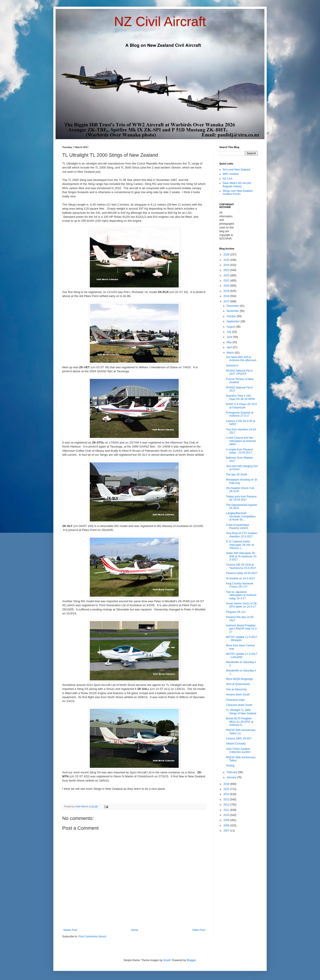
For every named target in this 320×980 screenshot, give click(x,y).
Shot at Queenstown (238, 684)
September (234, 321)
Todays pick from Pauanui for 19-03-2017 (241, 498)
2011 (227, 810)
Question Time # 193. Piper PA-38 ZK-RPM (240, 397)
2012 (227, 805)
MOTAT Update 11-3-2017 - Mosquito (242, 639)
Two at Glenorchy (236, 689)
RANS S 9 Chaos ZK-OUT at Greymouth (242, 406)
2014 (227, 794)
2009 (227, 820)
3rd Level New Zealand (236, 170)
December (233, 306)
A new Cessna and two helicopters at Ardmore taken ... (241, 441)
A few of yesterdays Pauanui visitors (238, 527)
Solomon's (232, 366)
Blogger (191, 960)
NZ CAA (228, 179)
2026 (227, 255)
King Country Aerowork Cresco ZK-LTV (240, 585)
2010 (227, 815)
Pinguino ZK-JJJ (236, 612)
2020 (227, 286)
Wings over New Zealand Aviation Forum (238, 192)
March (231, 353)
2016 (227, 784)
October (232, 316)
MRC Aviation (231, 174)
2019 (227, 291)
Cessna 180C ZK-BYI (239, 738)
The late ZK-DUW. (237, 475)
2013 (227, 800)
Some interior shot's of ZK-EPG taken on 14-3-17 (242, 605)
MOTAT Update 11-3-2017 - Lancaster (242, 655)
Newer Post (70, 930)
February (232, 772)
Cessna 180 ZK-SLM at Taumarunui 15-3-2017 (241, 566)
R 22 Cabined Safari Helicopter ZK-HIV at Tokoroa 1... (240, 545)
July (229, 332)
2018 (227, 296)
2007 (227, 831)
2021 (227, 281)
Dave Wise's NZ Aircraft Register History (237, 185)
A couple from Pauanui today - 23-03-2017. (239, 451)
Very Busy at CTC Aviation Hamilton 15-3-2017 (242, 535)
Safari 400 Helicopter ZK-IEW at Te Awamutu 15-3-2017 (242, 556)
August (231, 327)
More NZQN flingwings (239, 679)
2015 (227, 789)
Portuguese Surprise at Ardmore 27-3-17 (240, 414)
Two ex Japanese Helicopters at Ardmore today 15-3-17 (241, 595)
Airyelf (167, 960)
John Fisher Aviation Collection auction (238, 750)
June (230, 337)
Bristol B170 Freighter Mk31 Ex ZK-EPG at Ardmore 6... (240, 722)
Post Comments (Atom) (92, 936)
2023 (227, 270)
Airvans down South (238, 695)
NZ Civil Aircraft (160, 21)
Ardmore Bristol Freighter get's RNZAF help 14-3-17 (242, 629)
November (233, 311)
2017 (227, 301)
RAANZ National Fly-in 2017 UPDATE (239, 372)
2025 (227, 260)
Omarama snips (235, 700)
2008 (227, 826)
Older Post (199, 930)
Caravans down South (239, 705)
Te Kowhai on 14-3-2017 (240, 578)
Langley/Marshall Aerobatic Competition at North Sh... (241, 516)
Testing (230, 766)
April (230, 347)
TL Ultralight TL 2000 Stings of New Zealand (241, 712)
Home (135, 930)
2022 (227, 275)
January (232, 777)
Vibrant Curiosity (236, 744)
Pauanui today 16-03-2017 (242, 573)
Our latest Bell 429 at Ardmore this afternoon (241, 359)
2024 (227, 265)
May (230, 342)
